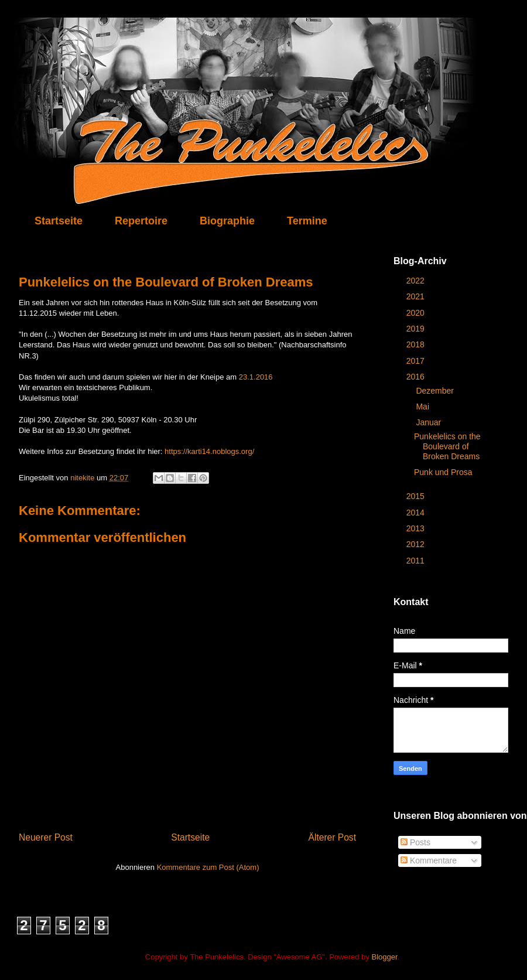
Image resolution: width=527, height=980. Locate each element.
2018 (417, 344)
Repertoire (141, 221)
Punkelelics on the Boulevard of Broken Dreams (447, 446)
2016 (417, 377)
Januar (430, 422)
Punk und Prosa (443, 472)
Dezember (436, 391)
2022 (417, 281)
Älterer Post (332, 837)
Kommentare (429, 861)
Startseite (59, 221)
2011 (417, 561)
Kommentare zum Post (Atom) (208, 867)
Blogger (384, 957)
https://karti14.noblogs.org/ (209, 451)
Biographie (227, 221)
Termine (307, 221)
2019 (417, 329)
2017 (417, 361)
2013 (417, 528)
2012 (417, 544)
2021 (417, 296)
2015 (417, 496)
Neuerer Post (46, 837)
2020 (417, 313)
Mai (423, 407)
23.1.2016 (256, 377)
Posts (415, 842)
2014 (417, 513)
